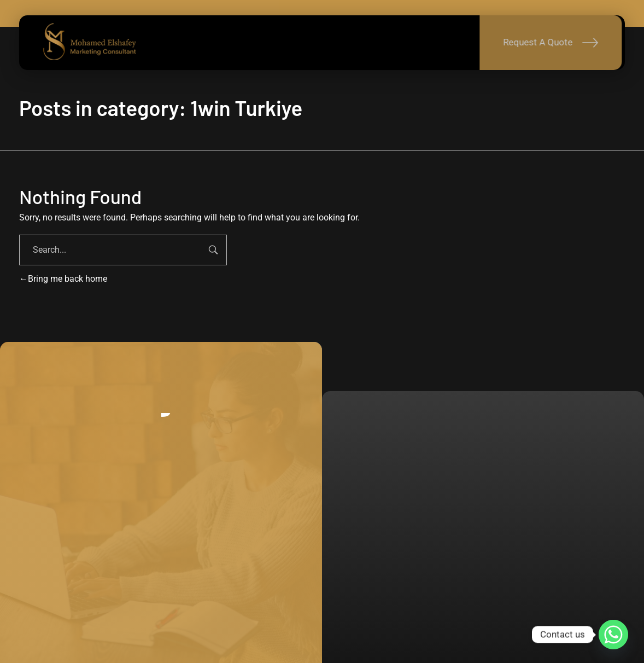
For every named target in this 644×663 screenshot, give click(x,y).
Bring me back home (63, 279)
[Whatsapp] (613, 635)
